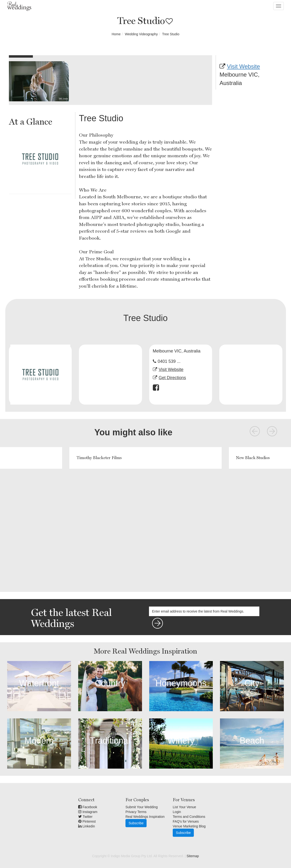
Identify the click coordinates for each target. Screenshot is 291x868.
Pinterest (87, 821)
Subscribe (136, 823)
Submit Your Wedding (142, 807)
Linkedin (87, 826)
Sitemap (193, 856)
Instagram (88, 812)
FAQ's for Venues (186, 821)
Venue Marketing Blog (189, 826)
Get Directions (172, 378)
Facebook (88, 807)
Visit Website (243, 66)
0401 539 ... (169, 361)
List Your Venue (184, 807)
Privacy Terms (136, 812)
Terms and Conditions (189, 817)
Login (177, 812)
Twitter (85, 817)
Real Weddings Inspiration (145, 817)
